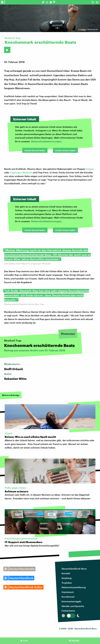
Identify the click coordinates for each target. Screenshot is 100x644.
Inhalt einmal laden (35, 150)
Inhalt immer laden (65, 150)
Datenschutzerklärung (74, 587)
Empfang (67, 578)
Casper (90, 169)
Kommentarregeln (71, 601)
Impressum (68, 592)
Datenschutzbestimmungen (46, 141)
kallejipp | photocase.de (89, 29)
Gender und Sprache (73, 606)
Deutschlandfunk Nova (74, 569)
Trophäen (67, 583)
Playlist (75, 641)
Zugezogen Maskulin (21, 172)
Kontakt (66, 573)
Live (25, 641)
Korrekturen (68, 597)
